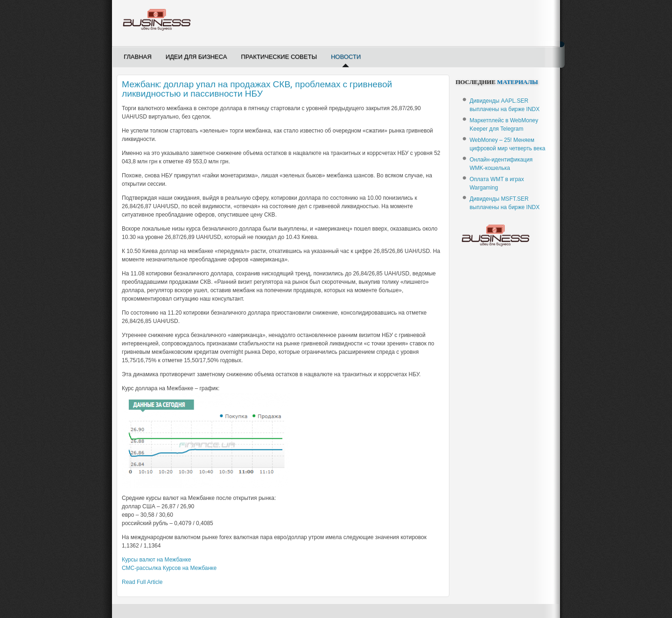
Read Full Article (142, 582)
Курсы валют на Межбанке (156, 560)
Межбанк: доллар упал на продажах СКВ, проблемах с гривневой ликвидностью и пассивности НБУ (257, 89)
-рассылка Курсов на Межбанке (169, 568)
